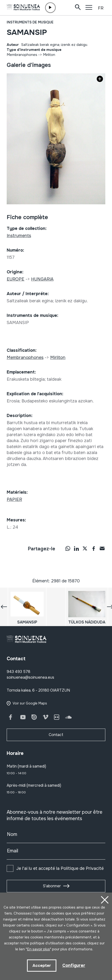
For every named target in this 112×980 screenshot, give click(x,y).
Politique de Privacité (82, 868)
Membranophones (22, 55)
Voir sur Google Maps (30, 703)
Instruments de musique (30, 22)
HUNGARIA (42, 279)
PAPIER (14, 499)
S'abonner (52, 886)
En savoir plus (38, 949)
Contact (56, 735)
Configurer (74, 965)
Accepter (42, 966)
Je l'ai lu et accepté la (60, 868)
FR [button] (101, 8)
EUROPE (16, 279)
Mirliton (49, 55)
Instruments (19, 236)
